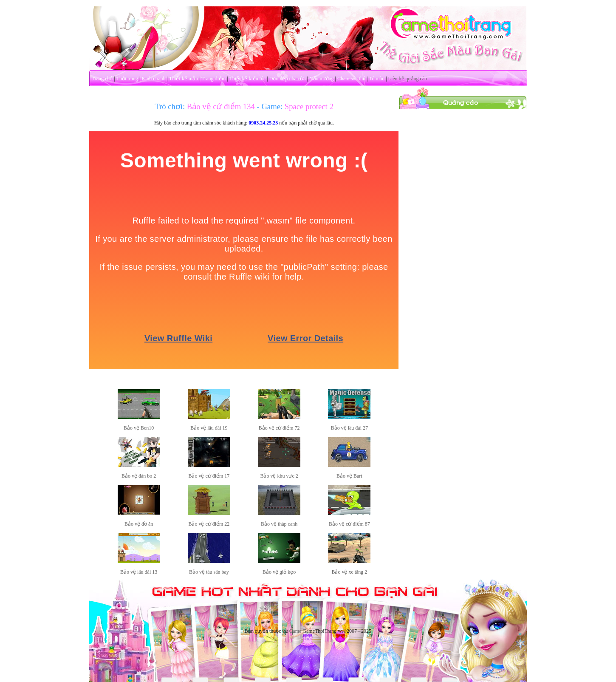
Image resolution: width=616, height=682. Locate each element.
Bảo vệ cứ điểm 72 (279, 428)
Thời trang (127, 79)
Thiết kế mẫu (184, 79)
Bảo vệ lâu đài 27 (349, 428)
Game (295, 631)
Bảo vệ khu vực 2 (279, 476)
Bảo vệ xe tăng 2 (349, 572)
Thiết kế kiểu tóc (247, 79)
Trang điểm (213, 79)
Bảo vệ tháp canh (279, 524)
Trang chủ (102, 79)
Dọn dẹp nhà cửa (288, 79)
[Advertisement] (463, 237)
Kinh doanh (153, 79)
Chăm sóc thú (351, 79)
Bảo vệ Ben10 (139, 428)
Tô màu (377, 79)
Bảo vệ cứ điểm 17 (209, 476)
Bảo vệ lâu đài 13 (139, 572)
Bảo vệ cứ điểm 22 (209, 524)
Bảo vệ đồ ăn (139, 524)
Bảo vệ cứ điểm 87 (349, 524)
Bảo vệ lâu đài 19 (209, 428)
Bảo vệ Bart (349, 476)
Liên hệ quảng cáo (408, 79)
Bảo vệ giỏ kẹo (279, 572)
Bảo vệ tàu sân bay (209, 572)
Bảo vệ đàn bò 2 (139, 476)
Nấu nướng (322, 79)
